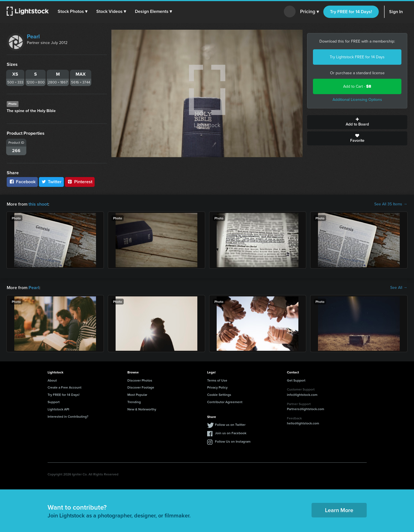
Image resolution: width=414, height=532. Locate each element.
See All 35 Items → (391, 204)
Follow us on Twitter (230, 425)
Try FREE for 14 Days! (351, 12)
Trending (134, 402)
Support (54, 402)
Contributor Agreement (225, 402)
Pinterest (80, 182)
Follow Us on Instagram (233, 441)
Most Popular (137, 395)
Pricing (309, 12)
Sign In (396, 12)
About (52, 380)
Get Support (296, 380)
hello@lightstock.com (303, 423)
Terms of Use (217, 380)
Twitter (52, 182)
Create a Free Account (65, 387)
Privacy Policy (217, 387)
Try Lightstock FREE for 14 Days (357, 57)
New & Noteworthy (142, 409)
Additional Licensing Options (357, 100)
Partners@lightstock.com (306, 409)
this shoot (38, 204)
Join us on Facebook (231, 433)
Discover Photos (140, 380)
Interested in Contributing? (68, 416)
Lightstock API (58, 409)
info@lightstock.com (302, 395)
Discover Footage (141, 387)
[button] (72, 11)
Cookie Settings (219, 395)
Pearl (33, 36)
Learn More (339, 510)
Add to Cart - (357, 86)
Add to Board (357, 122)
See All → (399, 288)
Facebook (22, 182)
